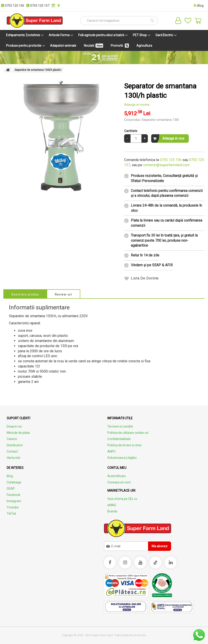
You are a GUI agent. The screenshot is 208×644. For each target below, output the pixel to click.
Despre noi (14, 426)
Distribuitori (15, 445)
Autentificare (117, 476)
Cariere (12, 439)
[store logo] (35, 21)
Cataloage (14, 482)
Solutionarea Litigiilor (122, 458)
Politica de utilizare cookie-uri (128, 433)
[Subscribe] (160, 546)
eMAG (112, 505)
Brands (112, 511)
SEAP (11, 489)
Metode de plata (18, 433)
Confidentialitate (119, 439)
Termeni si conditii (120, 426)
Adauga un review (137, 105)
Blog (10, 476)
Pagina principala (8, 70)
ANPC (111, 451)
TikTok (11, 514)
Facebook (14, 495)
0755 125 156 (171, 160)
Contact (12, 451)
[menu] (104, 40)
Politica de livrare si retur (125, 445)
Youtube (13, 507)
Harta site (14, 458)
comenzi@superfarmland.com (166, 165)
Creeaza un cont (119, 482)
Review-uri (64, 294)
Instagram (14, 501)
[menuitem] (24, 35)
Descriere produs (25, 294)
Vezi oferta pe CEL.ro (122, 499)
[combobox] (119, 21)
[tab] (25, 294)
